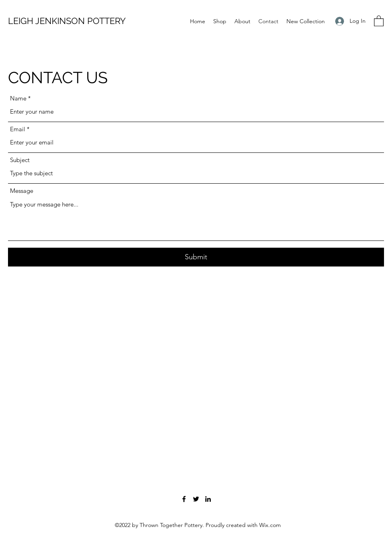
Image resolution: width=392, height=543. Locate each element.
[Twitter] (196, 499)
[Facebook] (184, 499)
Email (18, 129)
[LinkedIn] (208, 499)
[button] (379, 21)
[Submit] (196, 257)
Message (22, 191)
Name (18, 98)
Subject (20, 160)
